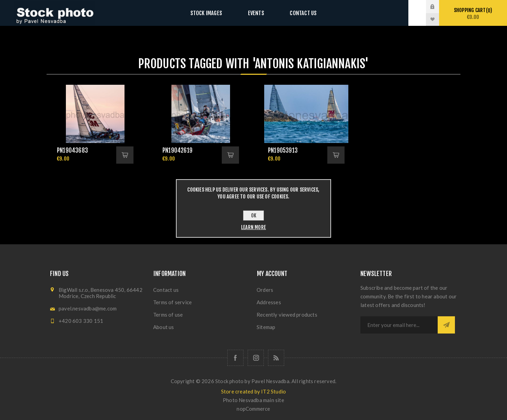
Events (256, 13)
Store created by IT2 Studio (254, 391)
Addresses (269, 302)
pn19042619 (177, 150)
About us (164, 327)
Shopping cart (473, 14)
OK (254, 216)
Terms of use (168, 315)
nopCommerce (253, 409)
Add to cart (125, 155)
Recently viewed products (287, 315)
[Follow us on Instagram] (256, 358)
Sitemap (266, 327)
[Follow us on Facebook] (235, 358)
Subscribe (446, 325)
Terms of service (172, 302)
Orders (265, 290)
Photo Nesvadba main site (254, 400)
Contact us (296, 13)
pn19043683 (72, 150)
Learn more (254, 227)
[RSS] (276, 358)
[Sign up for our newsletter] (399, 325)
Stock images (213, 13)
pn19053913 (283, 150)
